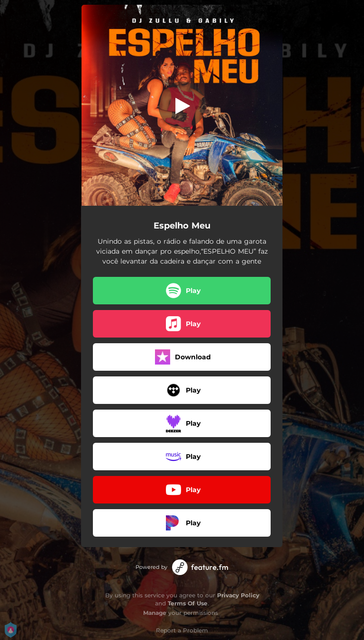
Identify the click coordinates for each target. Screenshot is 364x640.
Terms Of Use (188, 603)
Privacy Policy (238, 595)
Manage (155, 613)
